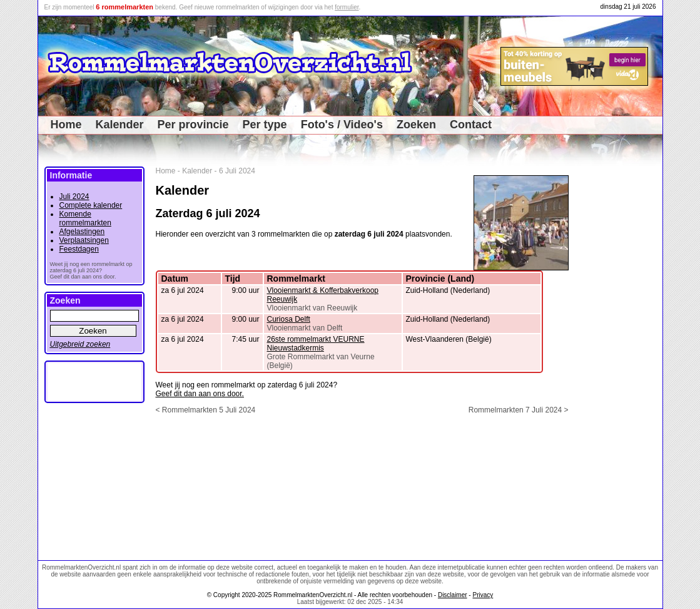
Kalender (120, 125)
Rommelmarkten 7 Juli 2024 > (519, 410)
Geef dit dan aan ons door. (200, 394)
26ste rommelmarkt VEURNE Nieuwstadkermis (316, 344)
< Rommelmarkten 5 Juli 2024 (206, 410)
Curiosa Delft (289, 319)
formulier (347, 7)
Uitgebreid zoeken (80, 344)
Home (66, 125)
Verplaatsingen (84, 240)
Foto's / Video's (342, 125)
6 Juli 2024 (237, 171)
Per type (265, 125)
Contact (471, 125)
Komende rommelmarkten (85, 218)
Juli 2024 (74, 197)
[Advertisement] (620, 354)
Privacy (483, 595)
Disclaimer (453, 595)
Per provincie (193, 125)
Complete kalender (91, 205)
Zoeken (416, 125)
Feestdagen (79, 249)
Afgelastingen (82, 232)
